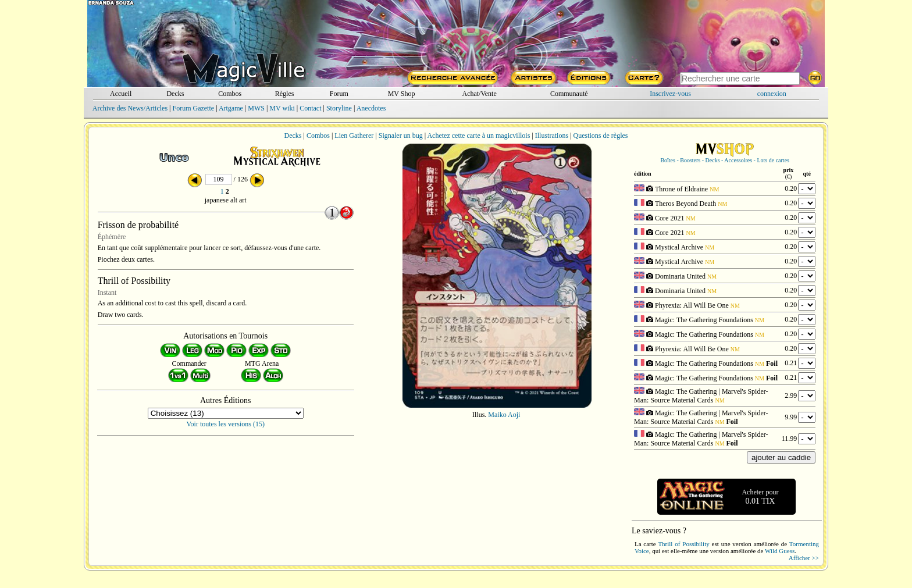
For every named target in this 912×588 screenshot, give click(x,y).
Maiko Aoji (504, 415)
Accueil (121, 94)
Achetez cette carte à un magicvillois (478, 136)
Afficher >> (804, 558)
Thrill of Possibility (683, 544)
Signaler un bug (401, 136)
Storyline (339, 108)
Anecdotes (371, 108)
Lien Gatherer (354, 136)
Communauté (569, 94)
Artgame (231, 108)
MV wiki (282, 108)
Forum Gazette (193, 108)
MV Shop (402, 94)
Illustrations (552, 136)
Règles (285, 94)
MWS (256, 108)
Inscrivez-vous (670, 94)
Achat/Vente (479, 94)
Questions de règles (601, 136)
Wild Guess (780, 551)
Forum (339, 94)
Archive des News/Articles (130, 108)
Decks (175, 94)
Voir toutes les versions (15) (226, 424)
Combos (230, 94)
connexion (772, 94)
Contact (310, 108)
